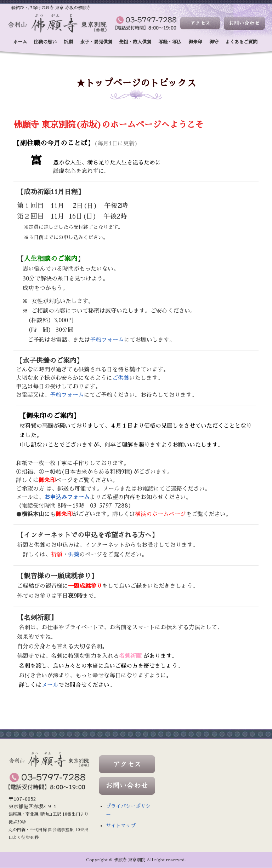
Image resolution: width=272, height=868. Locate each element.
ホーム (20, 42)
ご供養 (121, 378)
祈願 (68, 42)
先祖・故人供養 (135, 42)
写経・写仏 (170, 42)
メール (50, 685)
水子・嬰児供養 (96, 42)
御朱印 (195, 42)
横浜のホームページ (160, 514)
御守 (214, 42)
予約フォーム (107, 340)
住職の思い (45, 42)
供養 (74, 555)
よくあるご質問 (241, 42)
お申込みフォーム (67, 497)
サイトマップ (121, 826)
